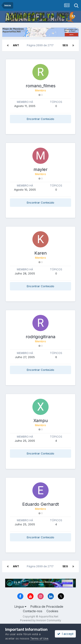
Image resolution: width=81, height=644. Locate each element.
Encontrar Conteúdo (40, 119)
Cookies (52, 611)
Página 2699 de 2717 (41, 45)
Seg (65, 45)
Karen (40, 253)
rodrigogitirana (40, 337)
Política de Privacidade (47, 607)
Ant (16, 45)
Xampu (41, 421)
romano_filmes (41, 86)
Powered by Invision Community (41, 620)
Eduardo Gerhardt (41, 504)
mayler (40, 169)
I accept (65, 634)
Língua (20, 607)
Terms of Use (39, 638)
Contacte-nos (33, 611)
